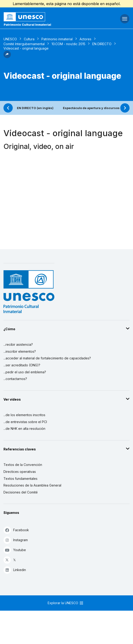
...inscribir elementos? (20, 351)
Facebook (16, 530)
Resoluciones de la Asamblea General (32, 485)
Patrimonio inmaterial (57, 39)
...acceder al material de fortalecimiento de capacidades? (47, 358)
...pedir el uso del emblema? (25, 372)
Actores (85, 39)
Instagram (16, 540)
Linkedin (15, 570)
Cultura (29, 39)
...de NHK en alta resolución (24, 429)
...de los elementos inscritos (24, 415)
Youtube (15, 550)
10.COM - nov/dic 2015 (68, 44)
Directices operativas (20, 472)
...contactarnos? (15, 379)
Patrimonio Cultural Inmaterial (27, 25)
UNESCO (10, 39)
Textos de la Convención (23, 465)
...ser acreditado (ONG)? (22, 365)
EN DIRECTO (102, 44)
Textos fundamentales (20, 479)
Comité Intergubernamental (24, 44)
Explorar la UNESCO (66, 603)
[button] (7, 57)
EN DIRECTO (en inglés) (35, 108)
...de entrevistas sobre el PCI (25, 422)
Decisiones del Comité (21, 492)
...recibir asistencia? (18, 344)
